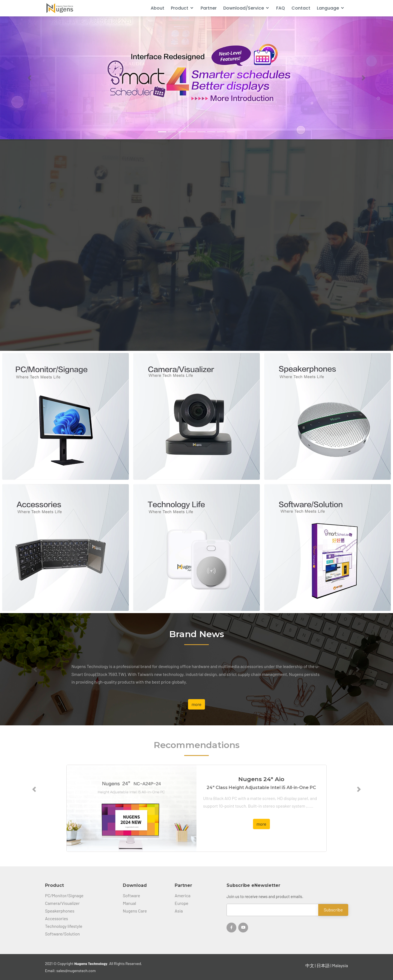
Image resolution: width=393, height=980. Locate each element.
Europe (181, 903)
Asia (179, 911)
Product (180, 8)
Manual (129, 903)
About (157, 8)
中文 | (311, 965)
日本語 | (324, 965)
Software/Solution (62, 934)
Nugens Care (135, 911)
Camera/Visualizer (62, 903)
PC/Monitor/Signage (64, 896)
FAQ (281, 8)
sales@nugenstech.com (76, 971)
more (196, 704)
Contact (301, 8)
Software (131, 896)
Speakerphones (60, 911)
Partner (209, 8)
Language (328, 8)
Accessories (56, 919)
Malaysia (340, 965)
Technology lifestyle (64, 926)
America (183, 896)
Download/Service (244, 8)
